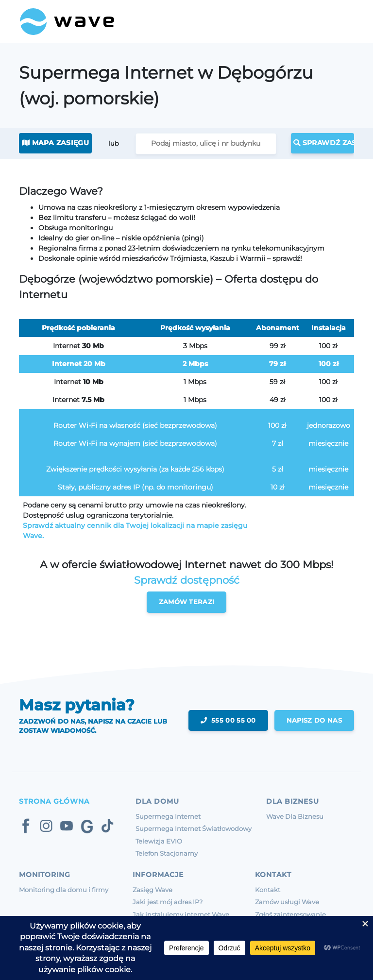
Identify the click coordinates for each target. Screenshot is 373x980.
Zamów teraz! (187, 602)
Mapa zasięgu (55, 143)
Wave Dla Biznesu (295, 816)
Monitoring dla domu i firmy (64, 890)
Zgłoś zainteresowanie (290, 914)
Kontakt (268, 890)
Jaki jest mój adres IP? (168, 902)
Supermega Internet (168, 816)
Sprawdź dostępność (187, 580)
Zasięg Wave (153, 890)
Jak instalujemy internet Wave (181, 914)
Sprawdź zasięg (324, 143)
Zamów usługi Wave (287, 902)
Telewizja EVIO (159, 841)
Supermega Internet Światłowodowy (194, 828)
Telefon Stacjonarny (167, 853)
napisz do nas (314, 720)
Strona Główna (54, 801)
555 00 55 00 (228, 720)
